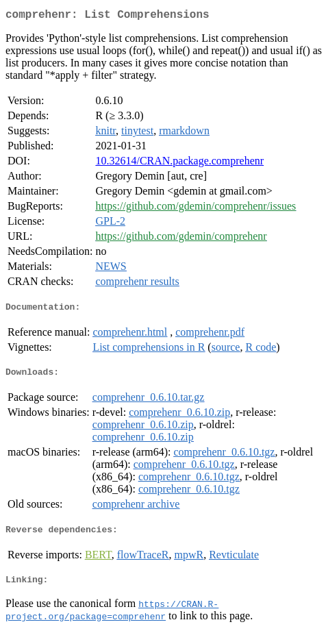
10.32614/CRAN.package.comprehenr (179, 163)
